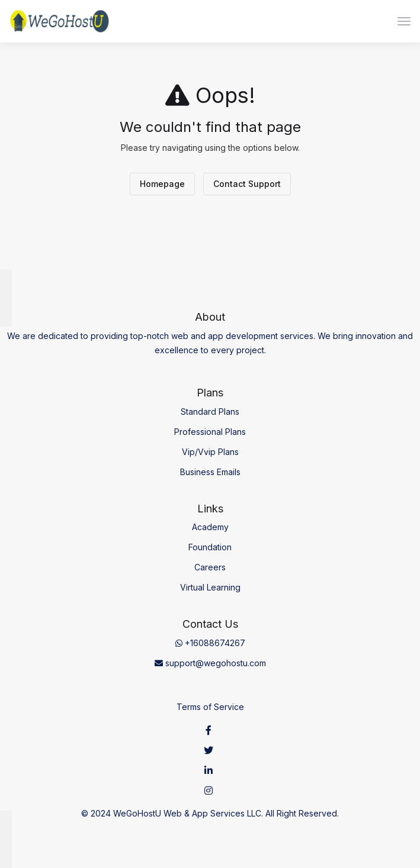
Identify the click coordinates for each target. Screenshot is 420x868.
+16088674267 (210, 643)
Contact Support (247, 184)
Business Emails (210, 472)
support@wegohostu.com (210, 663)
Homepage (162, 184)
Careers (210, 567)
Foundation (210, 547)
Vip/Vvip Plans (210, 452)
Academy (210, 527)
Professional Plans (210, 432)
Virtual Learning (210, 587)
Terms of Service (210, 707)
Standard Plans (210, 412)
